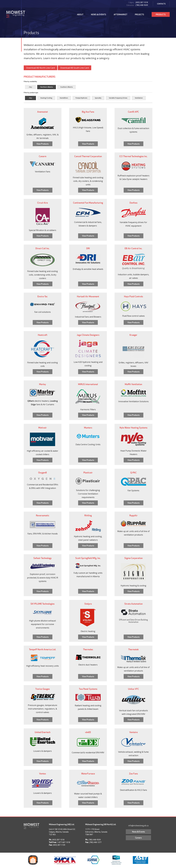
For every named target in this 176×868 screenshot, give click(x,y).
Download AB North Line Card (40, 68)
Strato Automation (133, 604)
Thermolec (88, 649)
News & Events (99, 14)
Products (161, 14)
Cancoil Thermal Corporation (88, 156)
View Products (43, 144)
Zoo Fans (133, 774)
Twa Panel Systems (88, 689)
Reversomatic (43, 515)
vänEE (88, 732)
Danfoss (133, 203)
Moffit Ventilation (133, 384)
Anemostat (43, 112)
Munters (88, 428)
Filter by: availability (30, 82)
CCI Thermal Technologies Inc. (133, 156)
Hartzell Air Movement (88, 296)
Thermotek (133, 649)
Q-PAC (133, 473)
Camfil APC (133, 112)
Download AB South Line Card (75, 68)
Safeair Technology (43, 558)
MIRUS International (88, 384)
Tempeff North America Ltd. (43, 649)
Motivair (43, 428)
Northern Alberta (47, 87)
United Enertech (43, 732)
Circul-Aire (43, 203)
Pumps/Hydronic (81, 98)
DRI (88, 248)
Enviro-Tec (43, 296)
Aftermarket (120, 14)
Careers (138, 838)
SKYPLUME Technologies (43, 604)
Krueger (133, 335)
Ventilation (139, 98)
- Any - (30, 87)
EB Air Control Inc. (133, 248)
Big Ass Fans (88, 112)
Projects (139, 14)
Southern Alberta (66, 87)
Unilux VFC (133, 689)
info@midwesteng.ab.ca (138, 826)
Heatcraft (43, 335)
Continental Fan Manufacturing (88, 203)
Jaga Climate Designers (88, 335)
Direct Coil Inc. (43, 248)
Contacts (161, 4)
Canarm (43, 156)
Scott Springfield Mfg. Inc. (88, 558)
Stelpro (88, 604)
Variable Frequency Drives (118, 98)
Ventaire (133, 732)
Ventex (43, 774)
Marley (43, 384)
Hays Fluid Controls (133, 296)
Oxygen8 (43, 473)
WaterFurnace (88, 774)
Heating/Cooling (46, 98)
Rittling (88, 515)
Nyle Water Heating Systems (133, 428)
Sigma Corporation (133, 558)
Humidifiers (64, 98)
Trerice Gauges (43, 689)
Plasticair (88, 473)
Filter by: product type (31, 93)
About (80, 14)
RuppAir (133, 515)
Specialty (98, 98)
